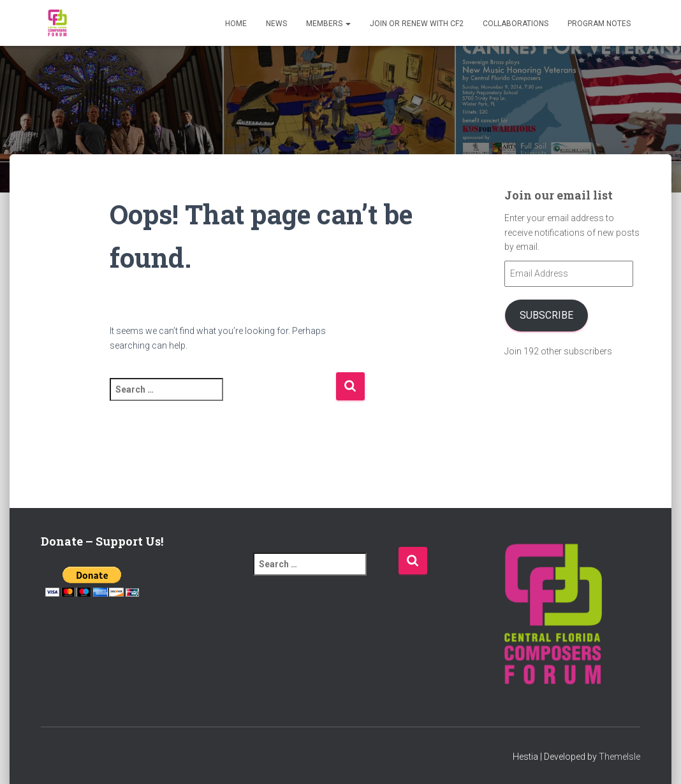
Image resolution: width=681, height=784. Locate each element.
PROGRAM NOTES (599, 24)
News (276, 24)
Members (328, 24)
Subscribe (546, 315)
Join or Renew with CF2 (417, 24)
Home (236, 24)
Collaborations (516, 24)
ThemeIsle (619, 757)
